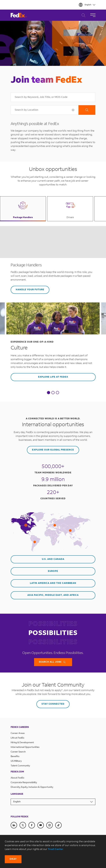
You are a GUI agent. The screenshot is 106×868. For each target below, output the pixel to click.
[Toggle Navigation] (93, 15)
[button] (73, 110)
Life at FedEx (18, 738)
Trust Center (55, 849)
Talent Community (20, 766)
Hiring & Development (22, 743)
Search (87, 110)
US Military (16, 761)
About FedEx (18, 778)
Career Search (83, 15)
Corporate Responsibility (24, 783)
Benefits (15, 757)
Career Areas (18, 733)
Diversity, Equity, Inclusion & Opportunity (32, 787)
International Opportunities (25, 747)
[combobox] (53, 97)
